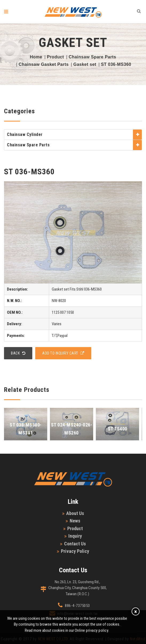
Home (36, 57)
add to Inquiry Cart (63, 353)
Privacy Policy (75, 551)
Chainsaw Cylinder (25, 134)
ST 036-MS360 (116, 64)
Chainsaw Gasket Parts (44, 64)
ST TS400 (118, 429)
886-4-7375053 (77, 606)
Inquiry (75, 536)
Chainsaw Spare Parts (92, 57)
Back (18, 353)
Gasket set (85, 64)
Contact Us (75, 544)
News (75, 521)
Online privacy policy (92, 630)
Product (56, 57)
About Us (75, 513)
